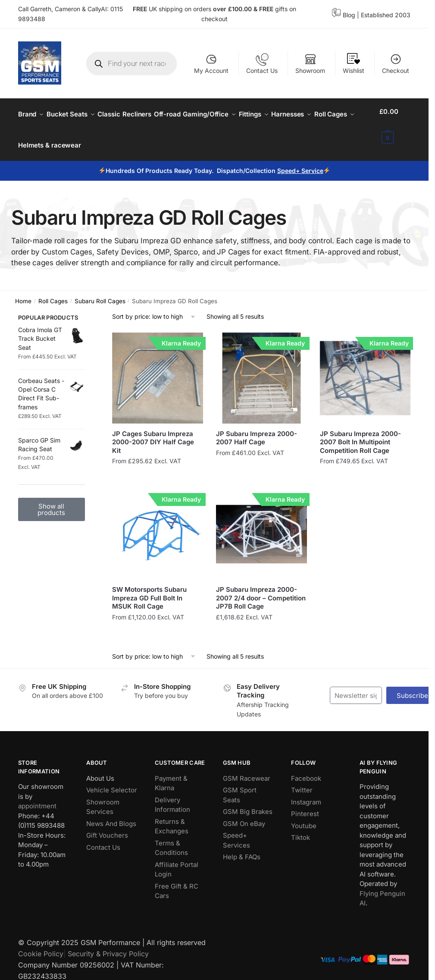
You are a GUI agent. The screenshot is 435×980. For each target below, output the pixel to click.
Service (312, 160)
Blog (349, 15)
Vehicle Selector (112, 780)
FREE (267, 9)
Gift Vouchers (107, 825)
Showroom (310, 64)
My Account (211, 64)
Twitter (302, 780)
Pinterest (305, 803)
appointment (37, 796)
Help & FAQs (242, 847)
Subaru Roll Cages (100, 291)
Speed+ (289, 160)
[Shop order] (154, 306)
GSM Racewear (247, 768)
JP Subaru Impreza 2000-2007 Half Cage (257, 428)
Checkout (396, 64)
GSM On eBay (244, 813)
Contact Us (262, 64)
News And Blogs (111, 813)
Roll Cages (53, 291)
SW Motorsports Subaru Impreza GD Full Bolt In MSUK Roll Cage (149, 587)
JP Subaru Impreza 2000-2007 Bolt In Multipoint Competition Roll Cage (360, 432)
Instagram (306, 792)
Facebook (306, 768)
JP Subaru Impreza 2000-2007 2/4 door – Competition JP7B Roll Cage (261, 587)
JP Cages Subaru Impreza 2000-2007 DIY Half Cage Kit (153, 432)
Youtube (304, 815)
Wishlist (354, 64)
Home (23, 291)
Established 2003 (386, 15)
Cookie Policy (41, 943)
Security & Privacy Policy (108, 943)
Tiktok (300, 827)
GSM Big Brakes (248, 801)
